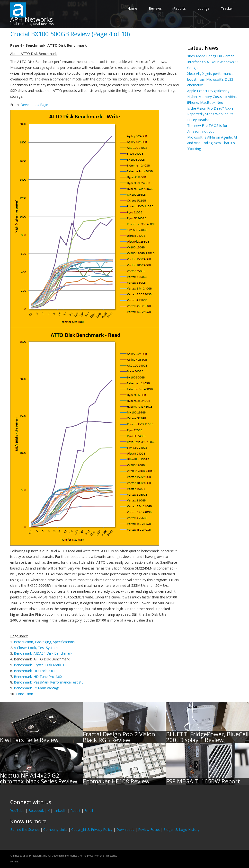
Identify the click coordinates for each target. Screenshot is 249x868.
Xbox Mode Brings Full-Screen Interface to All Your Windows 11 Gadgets (213, 62)
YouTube (17, 811)
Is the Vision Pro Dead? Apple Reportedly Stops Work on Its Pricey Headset (210, 114)
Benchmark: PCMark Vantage (37, 688)
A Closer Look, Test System (36, 648)
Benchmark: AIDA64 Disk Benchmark (43, 653)
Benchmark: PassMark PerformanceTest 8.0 (49, 682)
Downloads (125, 829)
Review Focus (149, 829)
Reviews (155, 8)
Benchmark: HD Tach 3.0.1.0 (36, 671)
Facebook (36, 811)
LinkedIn (60, 811)
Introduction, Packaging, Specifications (44, 642)
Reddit (76, 811)
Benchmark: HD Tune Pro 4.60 (38, 677)
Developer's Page (34, 105)
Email (89, 811)
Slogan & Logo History (182, 829)
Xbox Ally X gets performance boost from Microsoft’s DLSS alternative (210, 79)
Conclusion (24, 694)
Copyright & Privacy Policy (92, 829)
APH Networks (31, 19)
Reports (180, 8)
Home (132, 8)
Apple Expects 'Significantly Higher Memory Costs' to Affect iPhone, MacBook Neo (212, 97)
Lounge (203, 8)
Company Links (55, 829)
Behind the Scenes (25, 829)
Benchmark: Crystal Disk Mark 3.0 (40, 665)
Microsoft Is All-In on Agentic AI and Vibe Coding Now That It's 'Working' (212, 143)
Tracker (227, 8)
